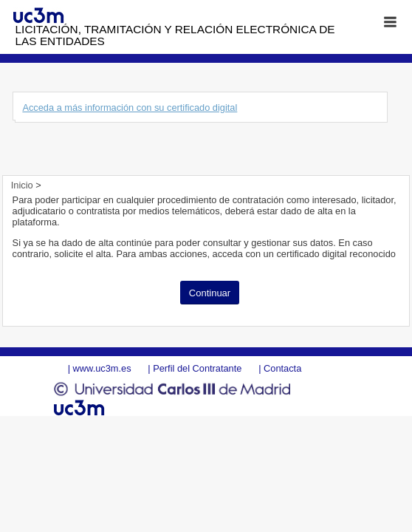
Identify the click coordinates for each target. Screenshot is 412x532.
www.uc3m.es (102, 368)
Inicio (23, 185)
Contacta (282, 368)
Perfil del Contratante (197, 368)
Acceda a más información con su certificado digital (130, 108)
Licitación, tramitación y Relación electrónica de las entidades (175, 35)
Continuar (210, 293)
